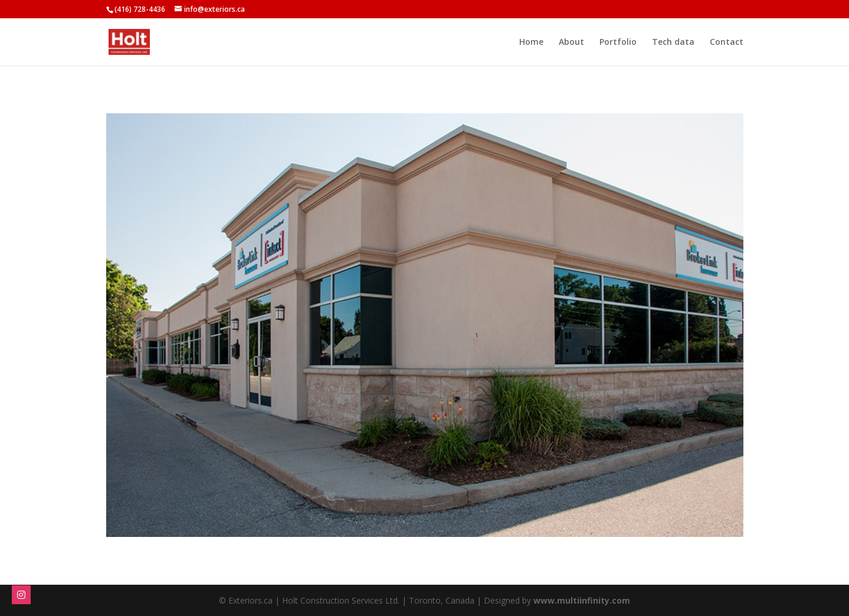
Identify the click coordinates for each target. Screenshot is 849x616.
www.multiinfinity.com (582, 600)
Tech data (673, 42)
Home (531, 42)
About (571, 42)
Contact (727, 42)
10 (470, 513)
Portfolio (618, 42)
